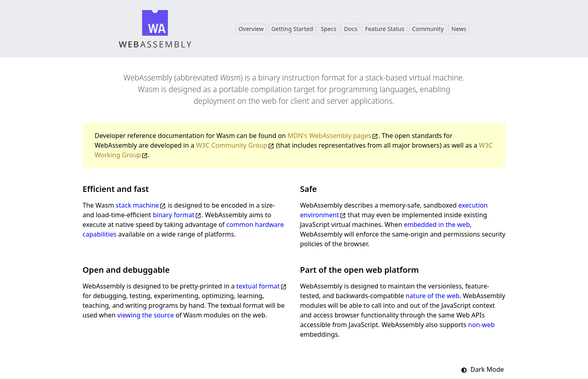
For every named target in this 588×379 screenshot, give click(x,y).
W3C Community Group (231, 145)
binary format (174, 215)
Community (428, 29)
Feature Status (385, 29)
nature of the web (433, 296)
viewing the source (146, 315)
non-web (481, 325)
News (459, 29)
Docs (351, 29)
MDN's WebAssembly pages (329, 136)
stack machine (137, 205)
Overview (251, 29)
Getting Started (292, 29)
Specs (328, 29)
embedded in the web (437, 225)
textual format (258, 286)
